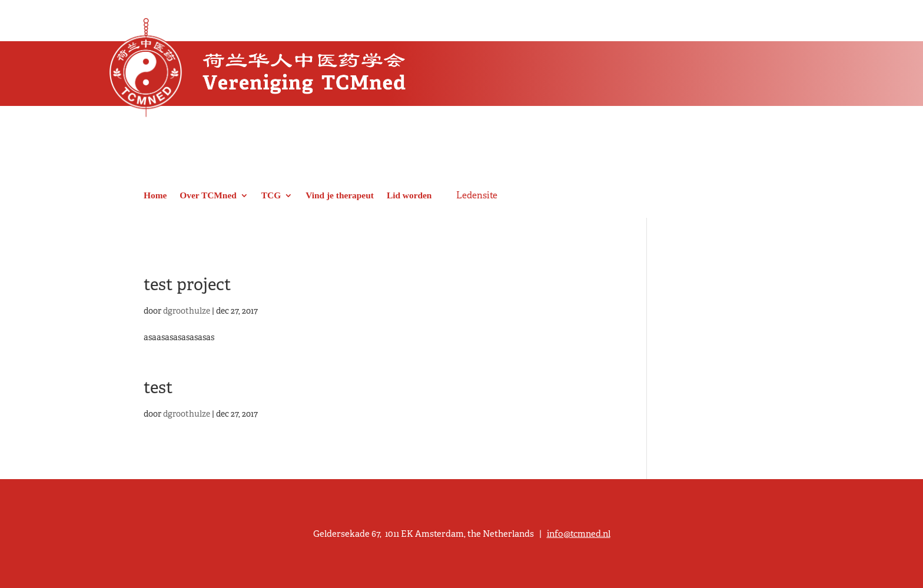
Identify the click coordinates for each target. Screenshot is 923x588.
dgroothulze (187, 311)
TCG (271, 195)
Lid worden (409, 195)
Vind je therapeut (340, 195)
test (158, 388)
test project (187, 285)
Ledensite (477, 195)
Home (155, 195)
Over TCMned (208, 195)
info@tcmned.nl (579, 534)
